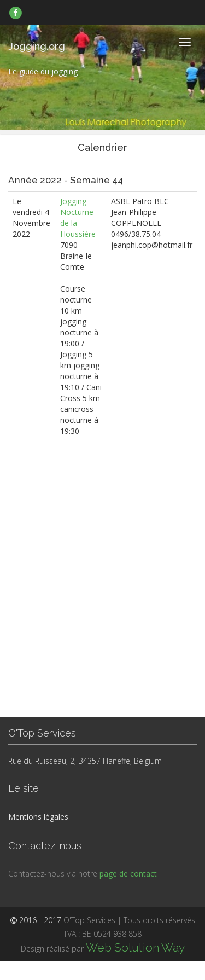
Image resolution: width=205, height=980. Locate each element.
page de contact (128, 874)
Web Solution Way (135, 947)
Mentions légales (38, 817)
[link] (16, 13)
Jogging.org (37, 46)
